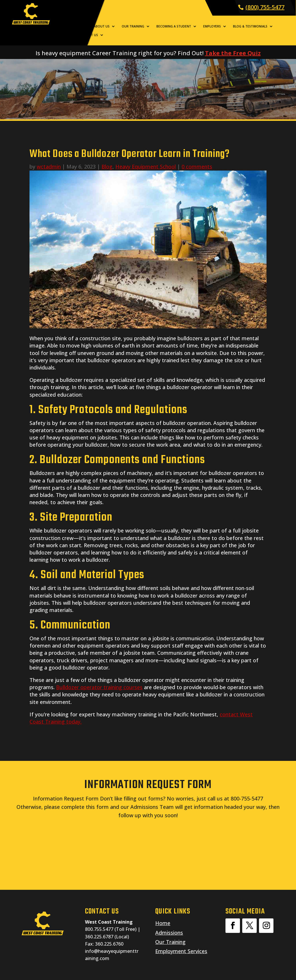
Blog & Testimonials (250, 26)
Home (83, 26)
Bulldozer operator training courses (99, 687)
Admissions (169, 933)
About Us (102, 26)
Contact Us (88, 35)
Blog (107, 167)
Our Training (133, 26)
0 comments (197, 167)
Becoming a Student (174, 26)
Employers (212, 26)
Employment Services (181, 951)
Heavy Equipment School (146, 167)
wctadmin (49, 167)
